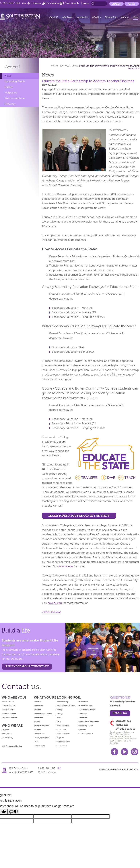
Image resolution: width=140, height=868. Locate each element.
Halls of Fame (39, 746)
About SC (54, 17)
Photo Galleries (63, 726)
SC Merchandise (63, 742)
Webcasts (82, 730)
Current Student (9, 706)
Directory (37, 3)
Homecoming (62, 702)
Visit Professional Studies (12, 746)
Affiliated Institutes (41, 726)
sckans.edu (66, 566)
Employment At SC (42, 738)
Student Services (85, 706)
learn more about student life (27, 666)
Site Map (5, 730)
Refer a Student (63, 734)
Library (59, 714)
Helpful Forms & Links (66, 706)
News (136, 17)
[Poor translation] (13, 812)
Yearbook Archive (86, 734)
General (12, 67)
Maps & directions (47, 772)
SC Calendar (53, 3)
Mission (60, 718)
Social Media (62, 746)
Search (86, 3)
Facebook (114, 752)
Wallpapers (11, 93)
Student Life (111, 17)
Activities (37, 710)
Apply (116, 4)
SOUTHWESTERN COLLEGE (121, 769)
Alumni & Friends (9, 714)
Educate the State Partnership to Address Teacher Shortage (88, 81)
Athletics (97, 17)
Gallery (9, 87)
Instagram (135, 752)
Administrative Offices (43, 714)
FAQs (36, 742)
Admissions (38, 718)
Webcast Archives (15, 98)
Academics (83, 17)
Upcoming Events (15, 81)
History (59, 710)
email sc (120, 713)
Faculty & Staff (8, 710)
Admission (68, 17)
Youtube (125, 752)
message (60, 768)
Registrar (60, 738)
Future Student (8, 702)
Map (24, 3)
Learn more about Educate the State (79, 516)
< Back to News (52, 612)
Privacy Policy (7, 738)
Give (132, 4)
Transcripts (83, 718)
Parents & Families (9, 718)
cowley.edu (55, 603)
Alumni (125, 17)
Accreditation (7, 734)
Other (54, 66)
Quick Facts (61, 730)
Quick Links (70, 3)
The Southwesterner (87, 710)
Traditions (82, 714)
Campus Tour (40, 734)
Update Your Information (89, 722)
